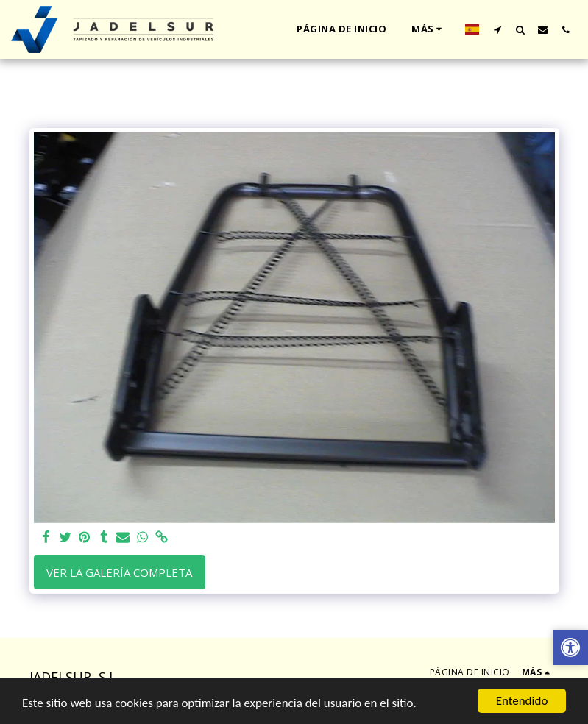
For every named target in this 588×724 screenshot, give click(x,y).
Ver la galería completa (119, 572)
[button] (497, 29)
